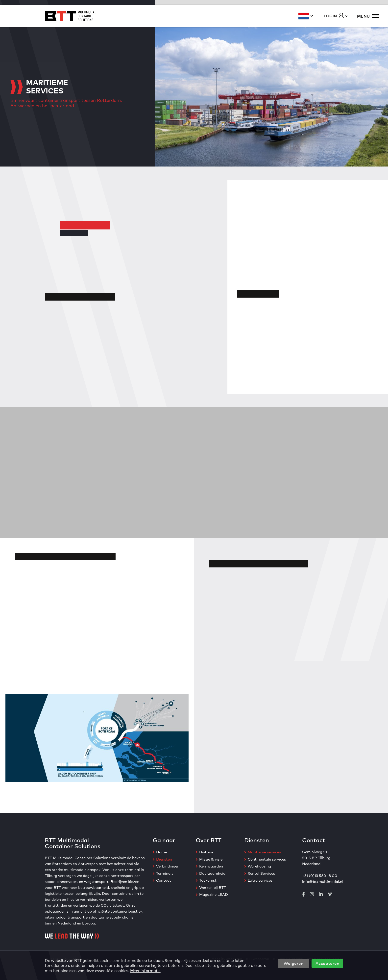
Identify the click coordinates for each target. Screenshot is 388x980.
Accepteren (327, 963)
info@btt (310, 881)
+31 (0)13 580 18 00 (320, 875)
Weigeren (293, 963)
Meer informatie (145, 970)
